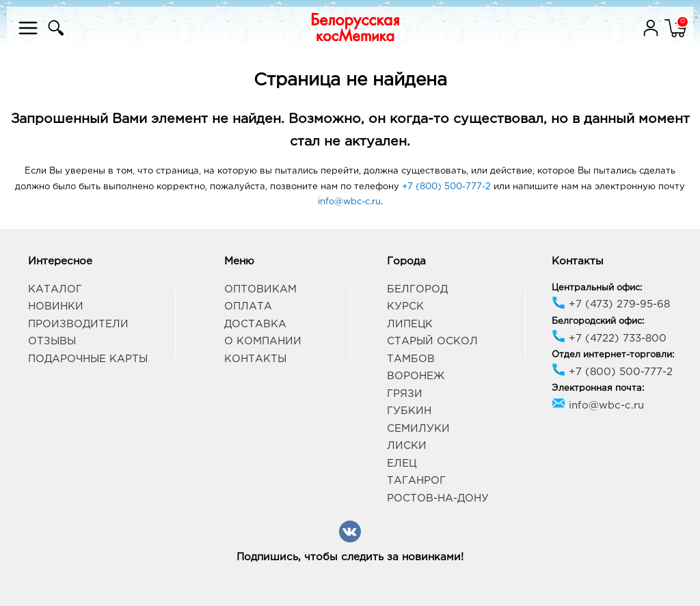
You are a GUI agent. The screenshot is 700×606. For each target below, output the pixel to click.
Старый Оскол (432, 341)
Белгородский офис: (598, 321)
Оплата (248, 306)
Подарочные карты (88, 359)
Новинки (56, 306)
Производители (78, 324)
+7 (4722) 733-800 (609, 339)
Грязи (405, 394)
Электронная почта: (598, 388)
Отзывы (52, 341)
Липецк (410, 324)
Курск (405, 306)
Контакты (255, 359)
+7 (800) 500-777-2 (446, 187)
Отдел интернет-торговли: (613, 355)
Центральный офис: (597, 288)
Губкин (409, 411)
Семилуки (418, 429)
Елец (402, 464)
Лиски (407, 446)
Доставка (255, 324)
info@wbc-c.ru (349, 202)
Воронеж (416, 376)
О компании (263, 341)
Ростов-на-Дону (438, 498)
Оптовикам (260, 289)
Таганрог (416, 481)
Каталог (55, 289)
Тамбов (411, 359)
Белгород (417, 289)
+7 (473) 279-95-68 (611, 304)
